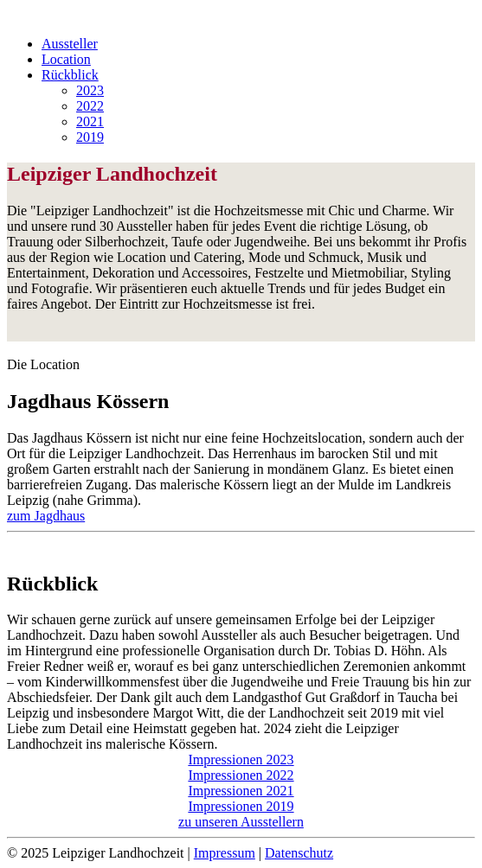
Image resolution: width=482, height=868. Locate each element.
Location (66, 59)
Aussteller (70, 44)
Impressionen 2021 (241, 791)
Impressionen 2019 (241, 806)
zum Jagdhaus (46, 516)
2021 (90, 121)
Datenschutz (299, 853)
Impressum (225, 853)
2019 (90, 137)
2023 (90, 90)
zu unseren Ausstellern (241, 822)
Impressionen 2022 (241, 775)
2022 (90, 106)
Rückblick (70, 75)
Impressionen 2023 (241, 759)
